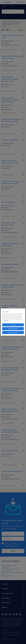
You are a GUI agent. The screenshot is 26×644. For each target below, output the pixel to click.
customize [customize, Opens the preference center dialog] (13, 325)
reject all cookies (13, 329)
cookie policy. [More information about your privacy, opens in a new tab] (6, 321)
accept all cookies (13, 332)
